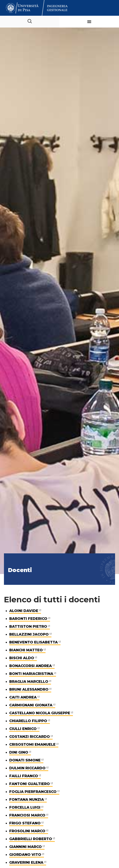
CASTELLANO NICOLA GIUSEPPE (40, 713)
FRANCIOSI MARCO (27, 815)
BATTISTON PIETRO (28, 627)
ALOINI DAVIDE (24, 611)
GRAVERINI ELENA (26, 862)
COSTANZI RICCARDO (30, 737)
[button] (89, 22)
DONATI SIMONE (25, 760)
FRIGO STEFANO (25, 823)
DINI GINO (19, 752)
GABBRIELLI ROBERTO (31, 839)
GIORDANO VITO (25, 855)
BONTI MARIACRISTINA (31, 674)
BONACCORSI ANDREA (31, 666)
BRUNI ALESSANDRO (29, 689)
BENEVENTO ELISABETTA (33, 642)
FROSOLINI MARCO (27, 831)
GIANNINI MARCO (26, 847)
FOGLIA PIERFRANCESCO (33, 792)
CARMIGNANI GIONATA (31, 705)
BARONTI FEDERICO (28, 619)
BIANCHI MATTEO (26, 650)
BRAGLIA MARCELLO (29, 682)
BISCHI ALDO (22, 658)
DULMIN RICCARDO (27, 768)
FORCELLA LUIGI (25, 807)
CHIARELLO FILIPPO (28, 721)
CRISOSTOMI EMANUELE (32, 745)
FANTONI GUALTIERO (30, 784)
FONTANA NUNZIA (27, 800)
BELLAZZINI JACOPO (29, 634)
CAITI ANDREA (23, 697)
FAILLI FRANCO (24, 776)
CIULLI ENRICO (23, 729)
